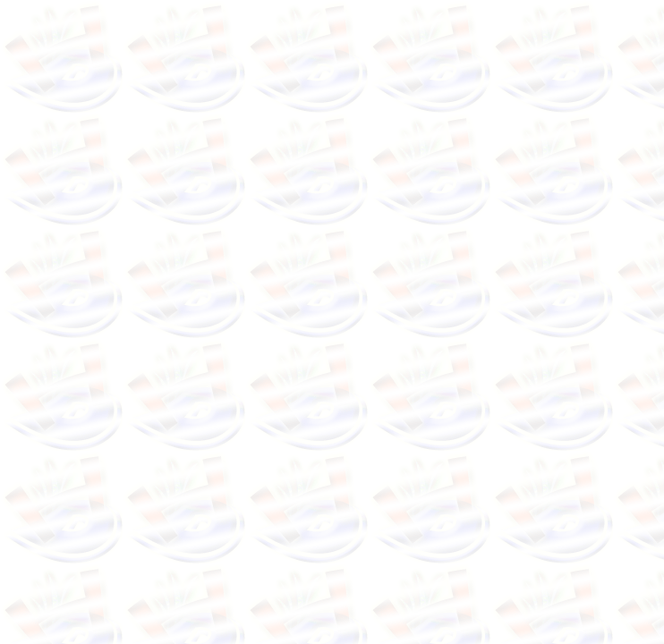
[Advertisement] (186, 213)
